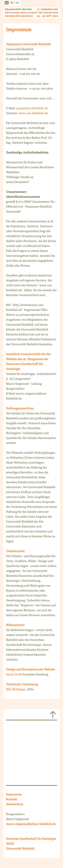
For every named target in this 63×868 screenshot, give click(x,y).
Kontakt (12, 800)
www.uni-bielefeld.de (33, 113)
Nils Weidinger (16, 690)
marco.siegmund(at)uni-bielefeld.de (31, 824)
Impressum (14, 795)
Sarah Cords (14, 675)
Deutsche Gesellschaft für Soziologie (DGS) (31, 842)
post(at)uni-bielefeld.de (32, 109)
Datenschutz (15, 805)
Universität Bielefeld (20, 849)
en (17, 3)
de (12, 3)
